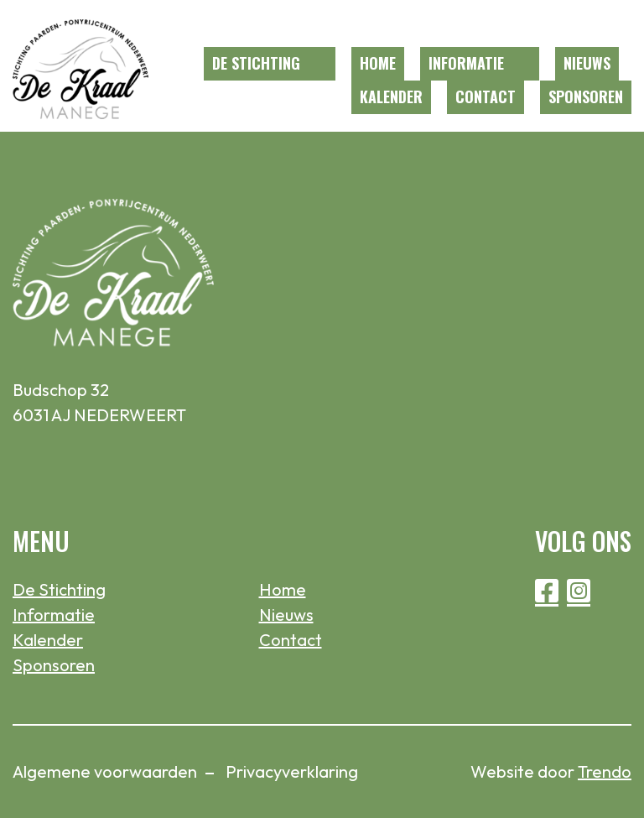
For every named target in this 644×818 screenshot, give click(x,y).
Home (378, 63)
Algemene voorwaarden (105, 771)
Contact (486, 96)
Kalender (391, 96)
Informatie (466, 63)
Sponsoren (586, 96)
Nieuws (587, 63)
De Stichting (256, 63)
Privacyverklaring (292, 771)
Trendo (605, 771)
